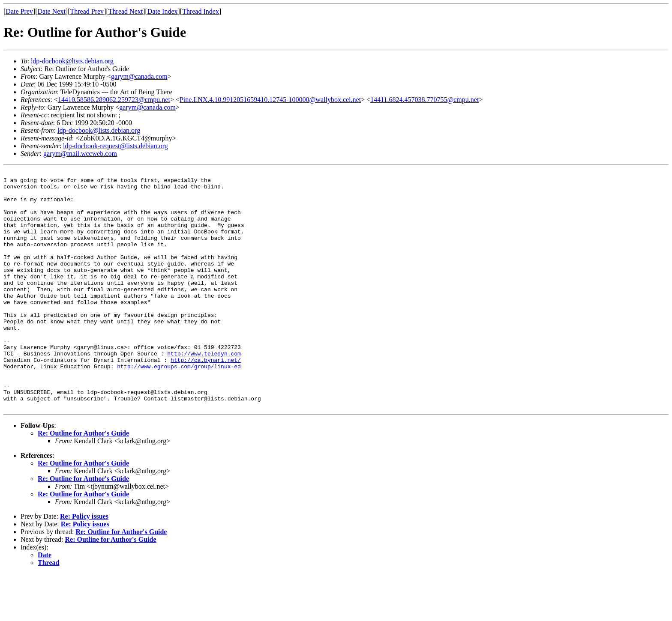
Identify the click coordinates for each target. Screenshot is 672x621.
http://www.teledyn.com (204, 391)
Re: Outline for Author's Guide (83, 481)
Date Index (163, 11)
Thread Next (126, 11)
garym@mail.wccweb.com (80, 154)
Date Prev (19, 11)
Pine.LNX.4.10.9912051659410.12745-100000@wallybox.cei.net (270, 100)
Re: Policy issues (84, 564)
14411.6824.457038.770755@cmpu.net (424, 100)
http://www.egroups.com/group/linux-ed (179, 406)
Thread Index (201, 11)
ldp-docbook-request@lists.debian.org (115, 146)
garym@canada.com (139, 76)
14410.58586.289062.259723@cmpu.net (114, 100)
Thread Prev (87, 11)
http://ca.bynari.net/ (206, 398)
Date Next (52, 11)
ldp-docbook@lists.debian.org (72, 61)
